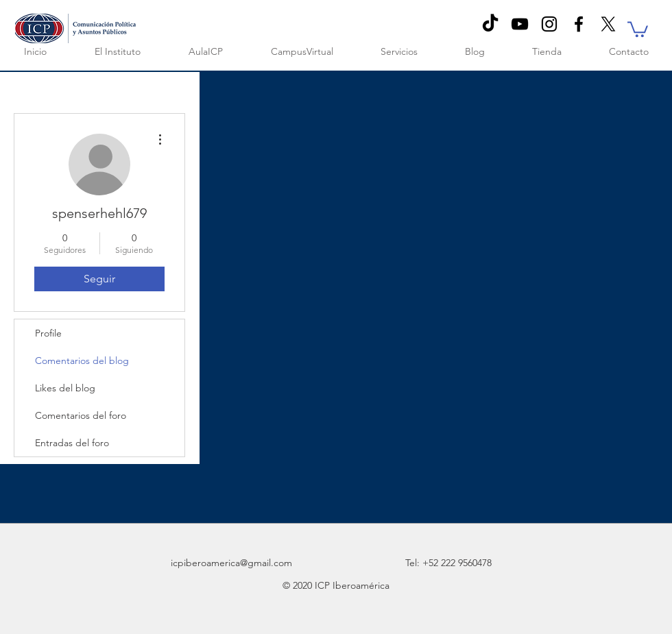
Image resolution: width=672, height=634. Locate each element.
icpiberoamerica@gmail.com (231, 563)
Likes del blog (65, 388)
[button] (638, 28)
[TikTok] (490, 24)
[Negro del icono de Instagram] (549, 24)
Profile (48, 333)
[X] (608, 24)
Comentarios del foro (81, 415)
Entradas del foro (72, 443)
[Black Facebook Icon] (579, 24)
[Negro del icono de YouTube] (520, 24)
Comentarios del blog (82, 361)
